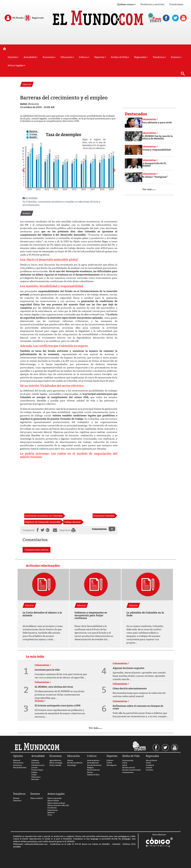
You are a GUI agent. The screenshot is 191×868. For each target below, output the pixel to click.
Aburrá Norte (151, 760)
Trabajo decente (72, 522)
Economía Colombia (104, 516)
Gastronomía (128, 760)
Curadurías (52, 808)
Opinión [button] (13, 57)
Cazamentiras (128, 772)
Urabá (34, 775)
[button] (23, 169)
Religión (90, 768)
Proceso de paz (37, 770)
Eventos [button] (176, 57)
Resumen (35, 779)
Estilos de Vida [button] (120, 57)
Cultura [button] (84, 57)
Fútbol (109, 763)
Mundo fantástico (94, 765)
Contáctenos (176, 4)
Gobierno (35, 760)
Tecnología (72, 765)
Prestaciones (53, 810)
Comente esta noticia (37, 550)
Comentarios (99, 529)
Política (34, 772)
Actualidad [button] (31, 57)
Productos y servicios (153, 4)
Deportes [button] (100, 57)
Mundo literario (94, 770)
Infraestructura (38, 765)
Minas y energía (56, 763)
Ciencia (70, 760)
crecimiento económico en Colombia (44, 516)
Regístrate (34, 18)
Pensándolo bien (20, 768)
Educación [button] (67, 57)
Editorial (17, 760)
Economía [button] (49, 57)
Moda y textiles (55, 765)
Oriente (149, 768)
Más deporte (111, 765)
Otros (50, 815)
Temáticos (17, 801)
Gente (125, 763)
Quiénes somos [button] (126, 4)
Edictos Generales (55, 798)
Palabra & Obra (93, 775)
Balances (51, 812)
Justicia (34, 768)
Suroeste (149, 770)
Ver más (149, 189)
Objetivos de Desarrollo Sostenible (43, 522)
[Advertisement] (96, 36)
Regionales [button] (141, 57)
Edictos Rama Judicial (56, 803)
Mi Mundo (14, 18)
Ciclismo (110, 760)
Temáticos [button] (159, 57)
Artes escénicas (93, 760)
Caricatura (18, 765)
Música (90, 772)
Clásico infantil (36, 798)
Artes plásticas (93, 763)
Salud (125, 765)
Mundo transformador (132, 770)
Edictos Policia (53, 801)
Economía (35, 763)
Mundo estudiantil (75, 763)
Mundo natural (129, 768)
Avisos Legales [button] (16, 65)
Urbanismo (36, 777)
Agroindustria (55, 760)
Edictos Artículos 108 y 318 (58, 805)
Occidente (150, 765)
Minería (16, 798)
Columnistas (18, 763)
